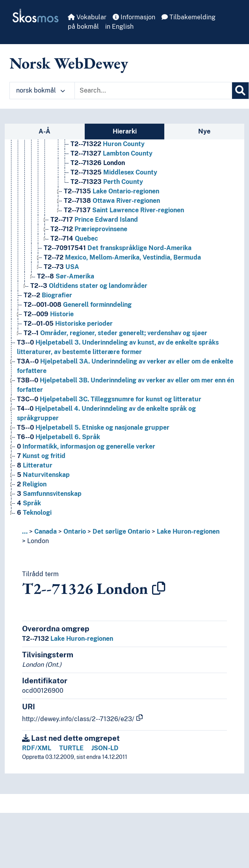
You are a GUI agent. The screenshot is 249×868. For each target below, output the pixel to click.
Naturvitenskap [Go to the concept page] (43, 475)
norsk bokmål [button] (41, 90)
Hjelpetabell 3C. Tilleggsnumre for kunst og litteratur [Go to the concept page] (109, 399)
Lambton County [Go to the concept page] (111, 153)
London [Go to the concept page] (98, 163)
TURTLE (71, 748)
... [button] (25, 531)
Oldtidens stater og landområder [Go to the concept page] (89, 286)
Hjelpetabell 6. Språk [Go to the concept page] (59, 437)
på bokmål (83, 27)
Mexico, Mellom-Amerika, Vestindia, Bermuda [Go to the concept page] (122, 257)
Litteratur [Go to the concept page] (35, 465)
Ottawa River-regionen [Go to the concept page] (112, 201)
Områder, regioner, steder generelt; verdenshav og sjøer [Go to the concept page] (115, 333)
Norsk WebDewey (69, 63)
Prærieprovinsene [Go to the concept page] (89, 229)
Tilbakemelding (189, 17)
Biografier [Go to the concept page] (48, 295)
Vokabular (87, 17)
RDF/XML (37, 748)
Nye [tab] (204, 131)
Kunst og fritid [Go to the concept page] (41, 456)
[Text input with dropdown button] (153, 91)
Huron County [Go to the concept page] (108, 144)
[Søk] (240, 91)
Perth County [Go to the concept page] (107, 182)
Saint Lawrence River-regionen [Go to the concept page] (124, 210)
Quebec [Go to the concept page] (74, 238)
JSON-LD (105, 748)
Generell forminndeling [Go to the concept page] (78, 305)
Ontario (75, 531)
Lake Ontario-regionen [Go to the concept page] (111, 191)
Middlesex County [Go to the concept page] (114, 172)
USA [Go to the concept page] (61, 267)
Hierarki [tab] (125, 131)
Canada (46, 531)
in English (119, 27)
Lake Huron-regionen (188, 531)
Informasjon (134, 17)
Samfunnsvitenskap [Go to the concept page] (49, 494)
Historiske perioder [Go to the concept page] (68, 324)
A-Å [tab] (45, 131)
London (38, 541)
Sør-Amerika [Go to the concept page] (66, 276)
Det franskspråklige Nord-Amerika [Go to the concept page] (118, 248)
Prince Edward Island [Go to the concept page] (94, 220)
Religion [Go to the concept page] (32, 484)
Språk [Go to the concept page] (29, 503)
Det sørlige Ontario (121, 531)
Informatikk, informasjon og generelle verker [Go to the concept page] (86, 446)
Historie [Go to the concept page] (49, 314)
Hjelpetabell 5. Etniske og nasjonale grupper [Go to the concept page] (93, 428)
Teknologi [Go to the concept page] (34, 513)
